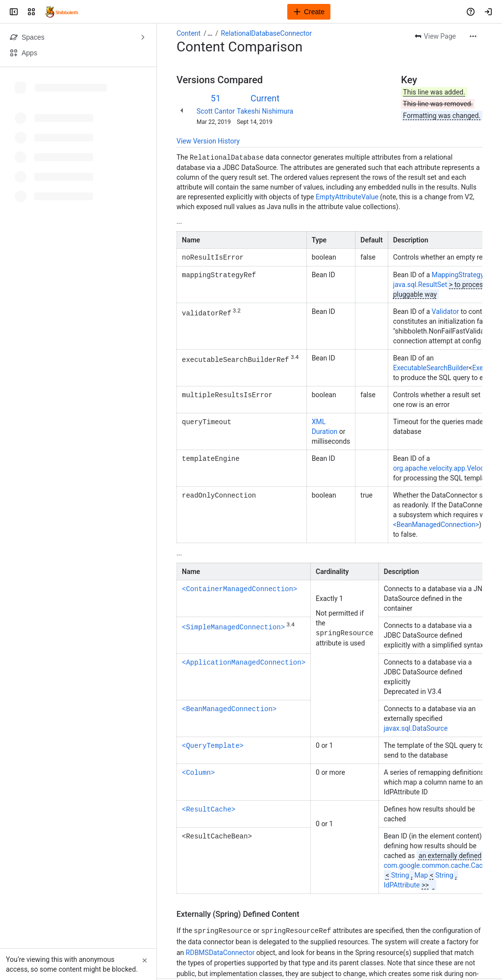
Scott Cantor (216, 111)
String (400, 874)
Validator (446, 311)
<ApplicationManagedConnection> (244, 661)
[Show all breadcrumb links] (210, 33)
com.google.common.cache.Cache (437, 864)
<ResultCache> (209, 808)
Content (188, 33)
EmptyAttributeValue (347, 196)
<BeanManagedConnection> (436, 524)
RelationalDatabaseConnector (266, 33)
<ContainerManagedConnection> (239, 587)
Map (421, 874)
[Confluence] (62, 12)
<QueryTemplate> (213, 744)
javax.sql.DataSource (416, 727)
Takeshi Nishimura (265, 111)
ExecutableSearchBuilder (431, 367)
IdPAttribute (402, 884)
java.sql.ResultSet (420, 284)
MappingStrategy (458, 274)
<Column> (198, 771)
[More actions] (473, 36)
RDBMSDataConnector (220, 952)
